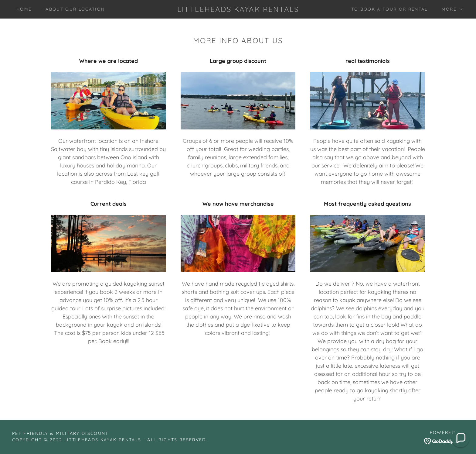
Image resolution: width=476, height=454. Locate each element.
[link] (238, 10)
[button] (451, 9)
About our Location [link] (75, 9)
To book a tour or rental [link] (389, 9)
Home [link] (24, 9)
